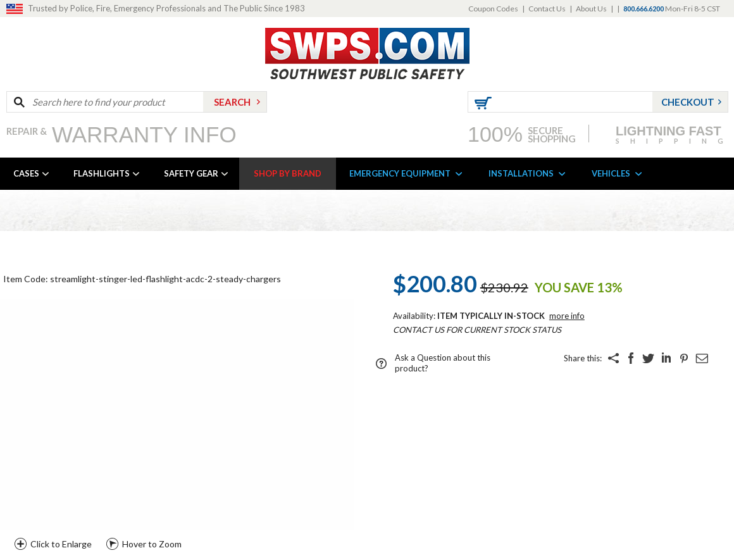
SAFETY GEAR (191, 173)
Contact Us (547, 9)
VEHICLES (611, 173)
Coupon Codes (493, 9)
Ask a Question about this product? (443, 363)
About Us (591, 9)
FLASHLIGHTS (102, 173)
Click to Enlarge (61, 544)
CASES (26, 173)
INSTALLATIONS (521, 173)
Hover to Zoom (152, 544)
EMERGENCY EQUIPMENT (400, 173)
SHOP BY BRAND (288, 173)
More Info (567, 316)
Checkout (688, 102)
